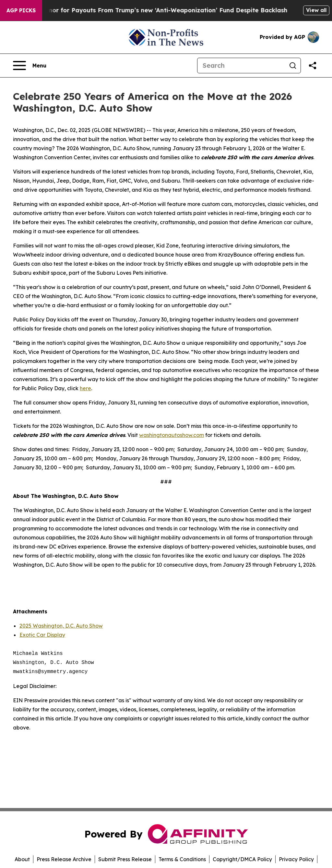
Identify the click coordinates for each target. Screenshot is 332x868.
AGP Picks (21, 10)
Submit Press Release (125, 859)
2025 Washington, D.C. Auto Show (61, 626)
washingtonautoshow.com (172, 435)
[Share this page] (313, 66)
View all (316, 10)
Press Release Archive (64, 859)
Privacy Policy (296, 859)
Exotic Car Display (42, 635)
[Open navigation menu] (30, 66)
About (22, 859)
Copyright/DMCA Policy (242, 859)
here (85, 388)
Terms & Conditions (182, 859)
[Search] (241, 66)
